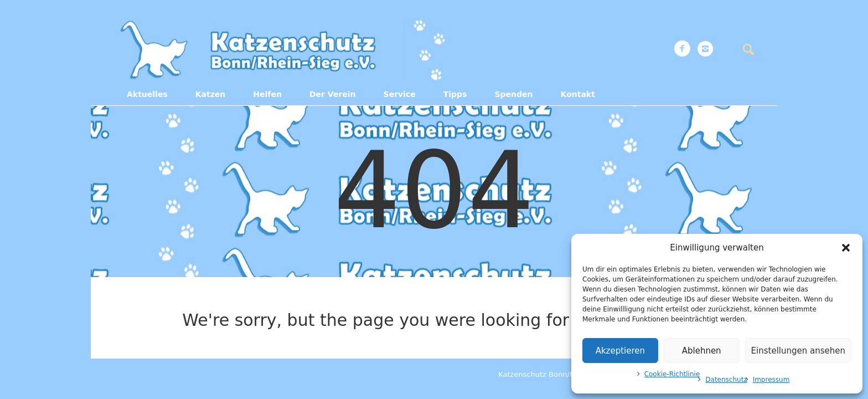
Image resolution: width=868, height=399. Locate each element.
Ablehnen (702, 351)
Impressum (771, 380)
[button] (846, 248)
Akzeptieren (620, 351)
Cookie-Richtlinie (672, 374)
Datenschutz (726, 380)
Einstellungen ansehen (798, 351)
